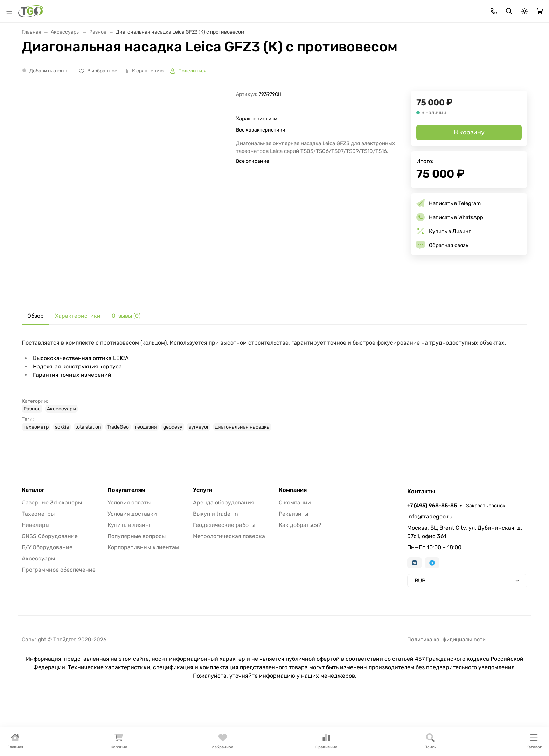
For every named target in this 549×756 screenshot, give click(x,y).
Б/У (446, 64)
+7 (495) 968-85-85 (454, 9)
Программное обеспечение (59, 620)
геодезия (146, 478)
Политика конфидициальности (446, 690)
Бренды (177, 9)
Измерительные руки (264, 64)
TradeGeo (118, 478)
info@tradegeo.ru (430, 567)
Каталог (33, 541)
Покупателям (126, 541)
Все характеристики (261, 180)
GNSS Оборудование (50, 587)
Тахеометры (85, 64)
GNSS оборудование (325, 64)
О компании (295, 553)
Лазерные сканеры (141, 64)
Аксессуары (381, 64)
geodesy (173, 478)
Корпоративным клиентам (143, 598)
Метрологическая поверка (229, 587)
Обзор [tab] (36, 366)
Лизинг (205, 9)
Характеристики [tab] (78, 366)
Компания (293, 541)
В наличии (40, 64)
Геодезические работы (224, 576)
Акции (151, 9)
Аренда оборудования (224, 553)
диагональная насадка (242, 478)
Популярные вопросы (137, 587)
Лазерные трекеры (205, 64)
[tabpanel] (274, 436)
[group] (141, 244)
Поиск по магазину (341, 35)
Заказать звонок (508, 9)
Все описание (253, 211)
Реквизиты (293, 564)
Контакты (321, 9)
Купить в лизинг (129, 576)
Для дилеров (238, 9)
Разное (32, 460)
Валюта (34, 9)
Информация (279, 9)
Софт (419, 64)
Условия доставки (132, 564)
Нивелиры (36, 576)
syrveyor (199, 478)
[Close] (530, 722)
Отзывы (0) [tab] (126, 366)
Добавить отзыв (48, 121)
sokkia (62, 478)
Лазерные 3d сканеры (52, 553)
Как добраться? (300, 576)
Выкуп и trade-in (216, 564)
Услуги (476, 64)
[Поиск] (275, 34)
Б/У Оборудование (47, 598)
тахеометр (36, 478)
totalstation (88, 478)
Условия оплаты (129, 553)
